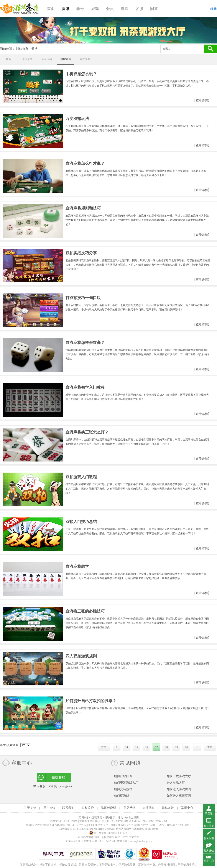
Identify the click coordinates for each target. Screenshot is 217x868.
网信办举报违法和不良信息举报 (96, 837)
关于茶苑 (30, 808)
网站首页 (22, 49)
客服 (139, 9)
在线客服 (58, 777)
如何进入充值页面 (179, 796)
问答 (154, 9)
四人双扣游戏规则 (81, 656)
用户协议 (49, 808)
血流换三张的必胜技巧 (85, 611)
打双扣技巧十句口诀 (83, 298)
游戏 (95, 9)
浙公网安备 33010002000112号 (109, 833)
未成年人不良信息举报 (78, 841)
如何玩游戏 (122, 796)
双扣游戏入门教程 (81, 477)
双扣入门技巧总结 (81, 522)
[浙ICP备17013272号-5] (73, 825)
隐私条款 (168, 808)
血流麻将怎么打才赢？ (85, 163)
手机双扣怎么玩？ (81, 74)
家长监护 (88, 808)
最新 (8, 59)
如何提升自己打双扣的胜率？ (91, 701)
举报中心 (187, 808)
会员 (110, 9)
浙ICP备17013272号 (122, 825)
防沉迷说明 (108, 808)
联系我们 (68, 808)
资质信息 (149, 808)
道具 (125, 9)
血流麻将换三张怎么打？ (87, 432)
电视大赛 (85, 59)
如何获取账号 (123, 776)
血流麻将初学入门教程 (85, 387)
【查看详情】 (202, 101)
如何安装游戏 (123, 789)
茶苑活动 (47, 59)
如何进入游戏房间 (179, 789)
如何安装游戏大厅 (126, 783)
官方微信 (209, 851)
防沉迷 (209, 813)
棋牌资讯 (66, 59)
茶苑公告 (28, 59)
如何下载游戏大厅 (179, 776)
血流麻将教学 (77, 566)
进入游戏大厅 (176, 783)
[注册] (214, 9)
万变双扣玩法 (77, 119)
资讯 (66, 9)
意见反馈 (129, 808)
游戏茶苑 (20, 9)
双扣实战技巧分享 (81, 253)
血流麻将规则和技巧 (83, 208)
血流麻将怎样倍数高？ (85, 343)
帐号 (80, 9)
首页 (51, 9)
